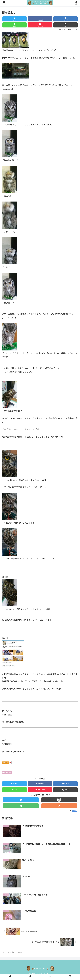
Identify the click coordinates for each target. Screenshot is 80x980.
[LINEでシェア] (15, 25)
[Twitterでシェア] (15, 19)
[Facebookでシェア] (40, 19)
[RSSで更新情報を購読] (59, 806)
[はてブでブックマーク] (65, 19)
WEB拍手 (5, 763)
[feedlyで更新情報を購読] (21, 806)
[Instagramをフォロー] (59, 800)
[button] (65, 25)
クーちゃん (7, 773)
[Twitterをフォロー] (21, 800)
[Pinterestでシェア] (40, 25)
